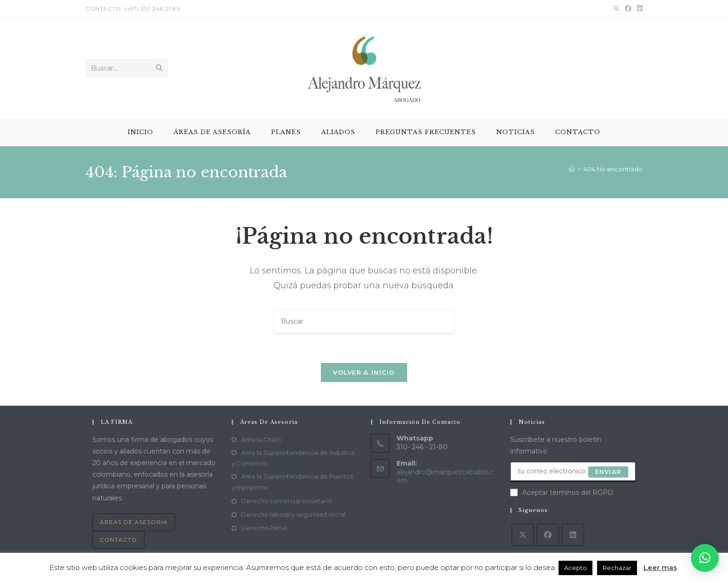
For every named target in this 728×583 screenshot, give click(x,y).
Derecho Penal (264, 528)
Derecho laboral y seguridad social (293, 514)
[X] (523, 535)
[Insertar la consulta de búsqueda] (364, 322)
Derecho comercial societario (286, 501)
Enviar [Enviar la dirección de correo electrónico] (608, 472)
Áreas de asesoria (134, 522)
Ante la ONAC (262, 440)
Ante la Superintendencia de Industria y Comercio (293, 458)
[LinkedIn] (573, 535)
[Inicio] (572, 169)
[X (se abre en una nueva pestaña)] (616, 9)
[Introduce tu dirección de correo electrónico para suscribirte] (573, 472)
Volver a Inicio (364, 372)
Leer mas (660, 567)
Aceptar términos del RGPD (562, 492)
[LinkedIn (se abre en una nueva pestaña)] (638, 9)
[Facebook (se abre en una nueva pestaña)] (628, 9)
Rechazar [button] (617, 568)
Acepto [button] (575, 568)
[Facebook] (548, 535)
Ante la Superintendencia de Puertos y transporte (292, 482)
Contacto (118, 540)
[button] (705, 558)
